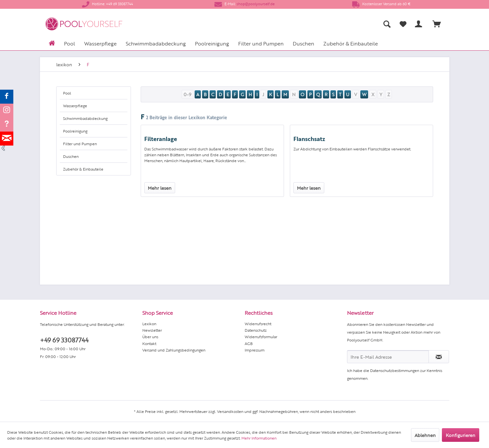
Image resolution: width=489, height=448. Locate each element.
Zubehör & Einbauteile (83, 169)
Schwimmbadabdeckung (85, 118)
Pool (67, 93)
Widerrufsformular (261, 337)
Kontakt (149, 343)
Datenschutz (256, 330)
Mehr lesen (160, 188)
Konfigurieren (461, 435)
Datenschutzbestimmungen (395, 370)
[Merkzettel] (403, 24)
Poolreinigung (75, 131)
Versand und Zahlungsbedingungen (174, 350)
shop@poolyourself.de (256, 4)
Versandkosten (230, 411)
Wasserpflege (75, 106)
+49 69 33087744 (64, 340)
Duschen (71, 156)
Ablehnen (425, 435)
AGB (249, 343)
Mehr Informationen (259, 438)
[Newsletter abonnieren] (439, 357)
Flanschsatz (309, 138)
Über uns (150, 337)
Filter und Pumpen (80, 144)
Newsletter (152, 330)
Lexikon (149, 324)
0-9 (187, 94)
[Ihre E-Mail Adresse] (388, 357)
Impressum (255, 350)
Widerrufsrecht (258, 324)
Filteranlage (161, 138)
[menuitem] (323, 24)
